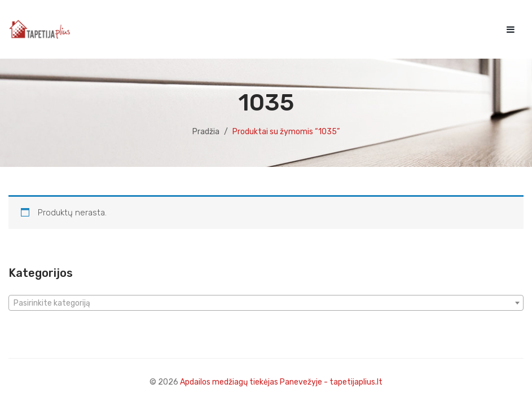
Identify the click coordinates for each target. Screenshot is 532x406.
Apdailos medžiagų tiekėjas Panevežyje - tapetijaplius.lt (281, 382)
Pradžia (206, 132)
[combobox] (266, 303)
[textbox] (266, 303)
